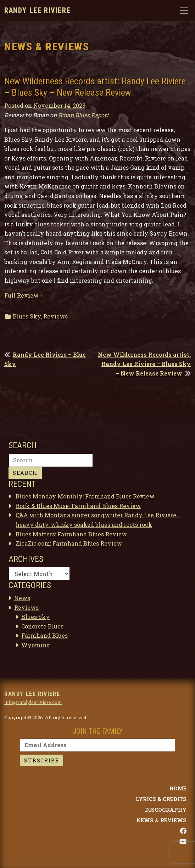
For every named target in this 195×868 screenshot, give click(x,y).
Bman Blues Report (83, 115)
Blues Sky (27, 316)
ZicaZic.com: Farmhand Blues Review (69, 543)
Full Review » (23, 295)
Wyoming (36, 645)
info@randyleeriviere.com (33, 702)
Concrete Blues (42, 626)
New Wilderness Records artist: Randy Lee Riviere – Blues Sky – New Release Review (144, 364)
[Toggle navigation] (184, 11)
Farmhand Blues (44, 635)
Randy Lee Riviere (37, 10)
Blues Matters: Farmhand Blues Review (71, 534)
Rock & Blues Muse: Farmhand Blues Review (78, 506)
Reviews (55, 316)
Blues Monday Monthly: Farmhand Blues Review (85, 496)
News (22, 598)
